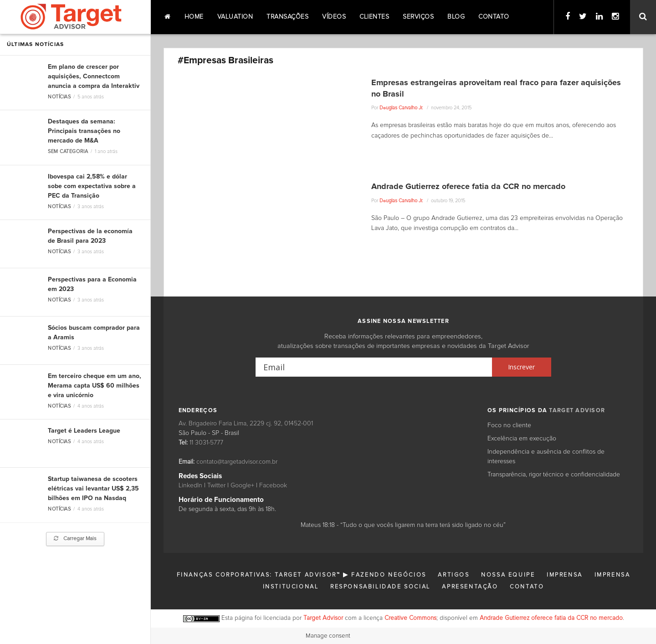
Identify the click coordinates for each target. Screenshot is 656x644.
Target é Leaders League (84, 431)
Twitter (216, 486)
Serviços (418, 17)
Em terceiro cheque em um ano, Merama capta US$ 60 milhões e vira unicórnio (95, 386)
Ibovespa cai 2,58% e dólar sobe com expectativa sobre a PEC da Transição (92, 186)
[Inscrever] (522, 367)
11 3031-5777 (206, 443)
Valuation (235, 17)
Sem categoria (68, 151)
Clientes (374, 17)
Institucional (291, 587)
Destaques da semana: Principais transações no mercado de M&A (84, 131)
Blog (456, 17)
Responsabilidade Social (380, 587)
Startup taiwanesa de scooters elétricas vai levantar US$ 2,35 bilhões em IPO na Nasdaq (93, 489)
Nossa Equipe (508, 575)
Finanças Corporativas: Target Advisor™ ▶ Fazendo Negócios (302, 575)
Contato (494, 17)
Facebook (273, 486)
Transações (287, 17)
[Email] (374, 367)
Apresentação (470, 587)
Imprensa (565, 575)
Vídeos (334, 17)
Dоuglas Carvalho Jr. (401, 108)
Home (194, 17)
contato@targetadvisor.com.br (237, 462)
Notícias (59, 97)
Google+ (242, 486)
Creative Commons (410, 618)
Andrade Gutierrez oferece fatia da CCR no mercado (468, 187)
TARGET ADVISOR (577, 411)
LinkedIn (190, 486)
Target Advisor (323, 618)
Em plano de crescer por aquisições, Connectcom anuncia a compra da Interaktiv (94, 77)
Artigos (454, 575)
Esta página (237, 618)
